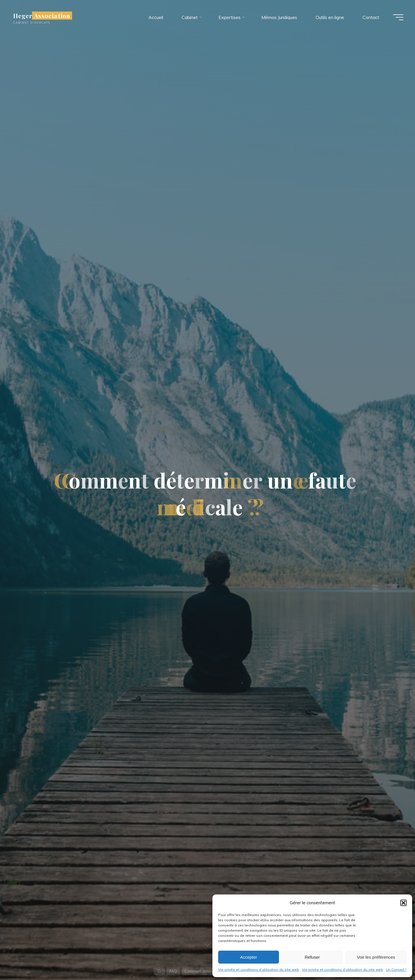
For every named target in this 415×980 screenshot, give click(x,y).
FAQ (173, 971)
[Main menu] (398, 17)
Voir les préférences (376, 957)
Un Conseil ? (396, 969)
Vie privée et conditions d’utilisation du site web (259, 969)
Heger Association (42, 16)
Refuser (312, 957)
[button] (403, 903)
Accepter (249, 957)
